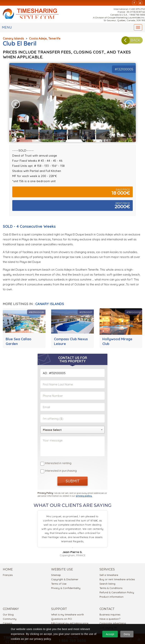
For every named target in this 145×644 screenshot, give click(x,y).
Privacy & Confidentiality (66, 579)
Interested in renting (58, 457)
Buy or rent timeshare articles (117, 570)
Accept (110, 634)
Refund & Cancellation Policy (117, 583)
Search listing (107, 574)
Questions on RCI (62, 610)
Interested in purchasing (61, 463)
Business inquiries (110, 605)
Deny (127, 634)
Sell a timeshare (109, 566)
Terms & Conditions (111, 579)
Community (10, 610)
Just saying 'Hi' (108, 618)
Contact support (61, 618)
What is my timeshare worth (67, 605)
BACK (129, 42)
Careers (7, 614)
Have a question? (110, 610)
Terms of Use (59, 574)
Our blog (8, 605)
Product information (111, 587)
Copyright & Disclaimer (65, 570)
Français (8, 566)
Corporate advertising (113, 614)
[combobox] (72, 425)
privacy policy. (84, 487)
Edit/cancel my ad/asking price (70, 614)
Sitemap (56, 566)
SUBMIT (73, 473)
